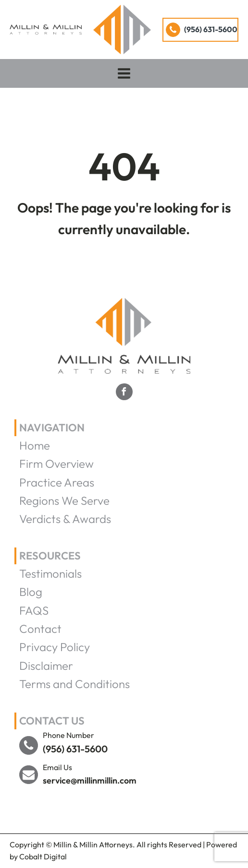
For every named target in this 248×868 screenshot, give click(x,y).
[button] (200, 30)
